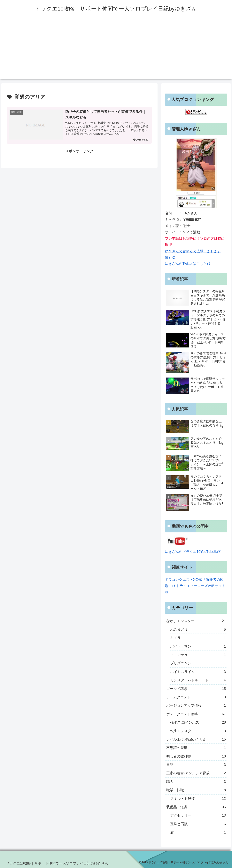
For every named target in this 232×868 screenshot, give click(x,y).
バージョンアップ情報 (196, 705)
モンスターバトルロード (198, 680)
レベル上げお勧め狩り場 (196, 739)
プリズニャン (198, 663)
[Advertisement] (116, 51)
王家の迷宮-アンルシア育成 (196, 773)
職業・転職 (196, 790)
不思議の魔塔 (196, 748)
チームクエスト (196, 697)
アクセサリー (198, 815)
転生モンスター (198, 731)
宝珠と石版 (198, 824)
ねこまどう (198, 629)
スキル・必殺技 (198, 799)
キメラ (198, 638)
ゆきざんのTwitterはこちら (188, 264)
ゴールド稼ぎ (196, 689)
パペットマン (198, 646)
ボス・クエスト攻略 (196, 714)
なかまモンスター (196, 621)
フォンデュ (198, 655)
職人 (196, 782)
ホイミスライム (198, 672)
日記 (196, 765)
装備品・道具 (196, 807)
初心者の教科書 (196, 756)
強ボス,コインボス (198, 722)
